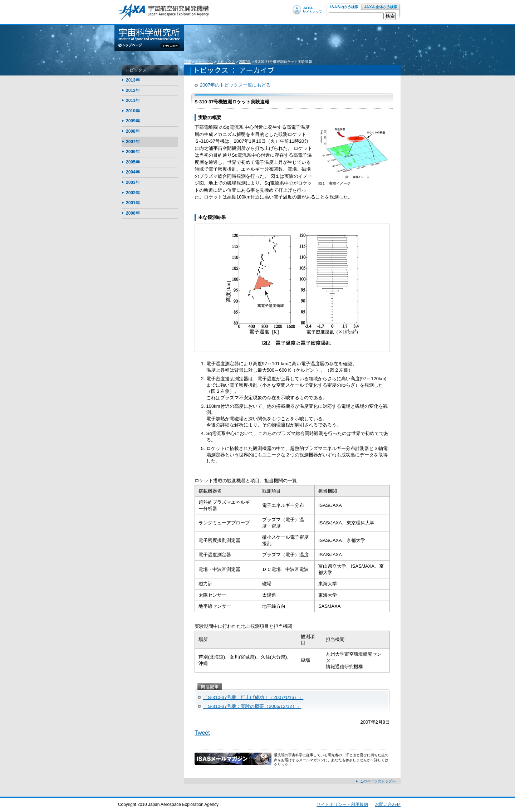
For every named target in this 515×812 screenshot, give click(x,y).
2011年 (133, 101)
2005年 (133, 162)
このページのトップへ (378, 781)
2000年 (133, 213)
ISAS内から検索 (344, 7)
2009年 (133, 121)
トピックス (204, 62)
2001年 (133, 203)
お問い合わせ (388, 804)
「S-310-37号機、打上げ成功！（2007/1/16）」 (253, 697)
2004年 (133, 172)
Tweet (202, 733)
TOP (187, 62)
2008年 (133, 131)
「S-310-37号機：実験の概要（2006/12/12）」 (252, 706)
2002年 (133, 193)
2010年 (133, 111)
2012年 (133, 91)
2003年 (133, 182)
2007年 (245, 62)
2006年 (133, 152)
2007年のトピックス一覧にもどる (235, 85)
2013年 (133, 80)
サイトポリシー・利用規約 (342, 804)
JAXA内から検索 (381, 7)
